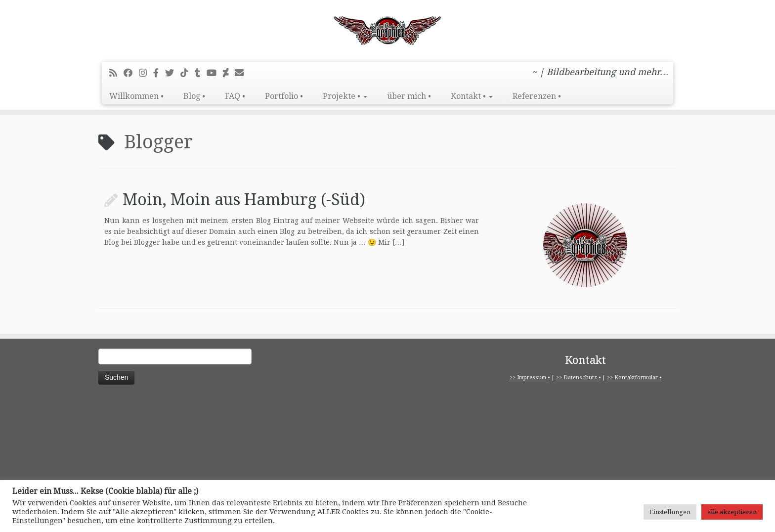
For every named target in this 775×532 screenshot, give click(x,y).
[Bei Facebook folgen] (131, 73)
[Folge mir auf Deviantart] (229, 73)
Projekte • (345, 96)
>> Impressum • (530, 377)
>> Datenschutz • (578, 377)
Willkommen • (136, 96)
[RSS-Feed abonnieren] (116, 73)
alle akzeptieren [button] (732, 512)
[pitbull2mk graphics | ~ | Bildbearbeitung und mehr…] (387, 30)
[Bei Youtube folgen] (215, 73)
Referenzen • (537, 96)
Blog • (194, 96)
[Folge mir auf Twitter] (173, 73)
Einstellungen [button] (670, 512)
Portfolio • (284, 96)
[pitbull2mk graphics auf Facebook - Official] (159, 73)
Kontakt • (472, 96)
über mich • (409, 96)
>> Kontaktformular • (634, 377)
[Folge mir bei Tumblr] (201, 73)
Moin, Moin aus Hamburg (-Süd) (244, 200)
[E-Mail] (242, 73)
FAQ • (235, 96)
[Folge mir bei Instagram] (146, 73)
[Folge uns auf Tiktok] (188, 73)
